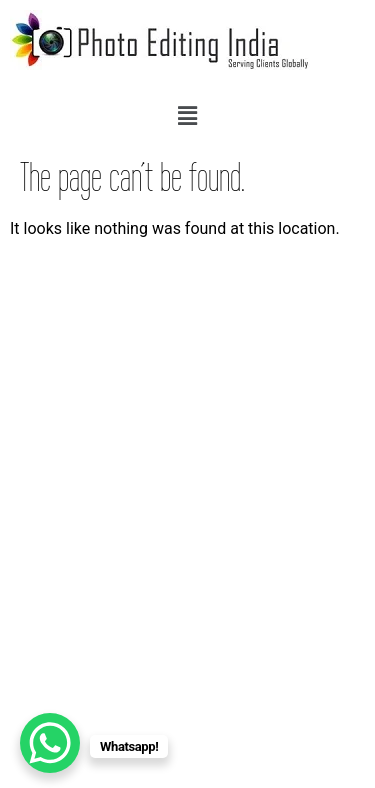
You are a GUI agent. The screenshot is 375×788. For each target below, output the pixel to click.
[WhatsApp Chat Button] (50, 743)
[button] (187, 116)
